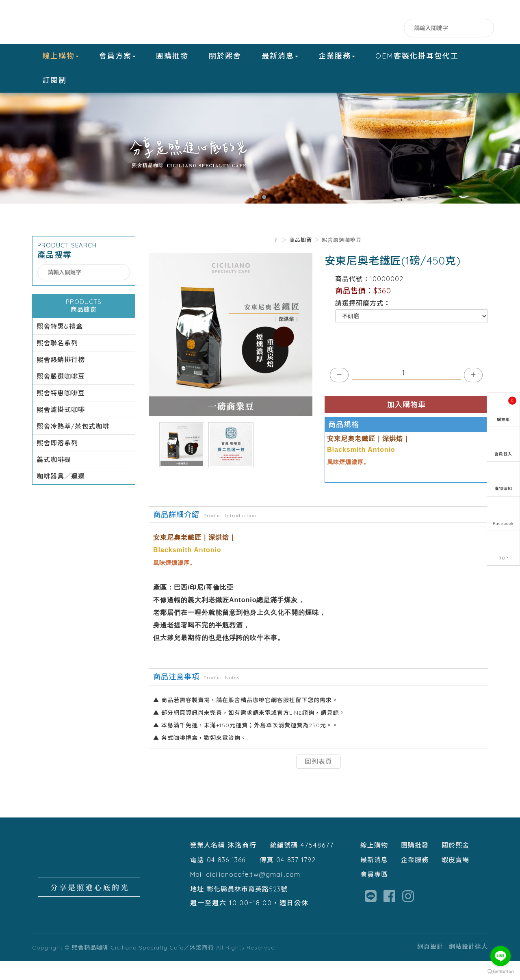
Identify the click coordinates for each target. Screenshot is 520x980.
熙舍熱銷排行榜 (61, 379)
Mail (197, 893)
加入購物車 (406, 424)
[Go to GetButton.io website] (500, 972)
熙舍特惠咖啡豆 (61, 412)
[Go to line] (500, 956)
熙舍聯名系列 (57, 362)
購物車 (507, 409)
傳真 (266, 879)
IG (395, 28)
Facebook (362, 28)
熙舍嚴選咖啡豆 (61, 395)
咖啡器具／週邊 (61, 495)
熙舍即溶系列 (57, 462)
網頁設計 (430, 966)
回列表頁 (318, 781)
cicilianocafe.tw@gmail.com (253, 893)
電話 (197, 879)
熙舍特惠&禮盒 (60, 345)
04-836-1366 (226, 879)
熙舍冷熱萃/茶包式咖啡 (73, 445)
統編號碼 (284, 864)
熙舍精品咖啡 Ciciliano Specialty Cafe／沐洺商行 (83, 22)
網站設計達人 (468, 966)
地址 (197, 908)
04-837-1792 (296, 879)
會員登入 (503, 454)
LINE (378, 28)
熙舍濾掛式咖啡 (61, 429)
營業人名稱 (207, 864)
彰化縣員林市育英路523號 (247, 908)
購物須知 (503, 489)
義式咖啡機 (54, 479)
